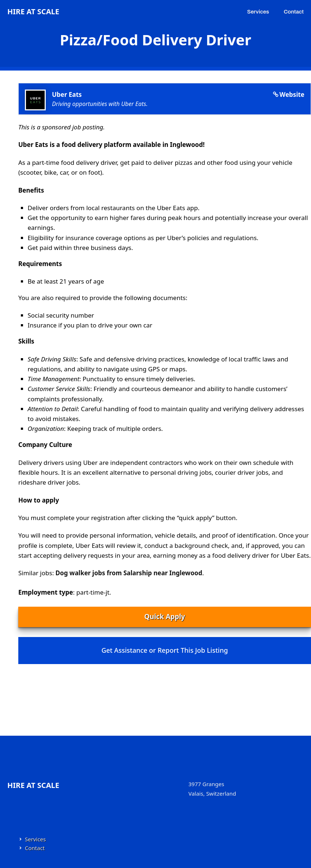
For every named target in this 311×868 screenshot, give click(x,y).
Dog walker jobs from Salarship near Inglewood (129, 573)
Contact (294, 12)
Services (258, 12)
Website (292, 94)
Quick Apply (164, 616)
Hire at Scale (33, 12)
